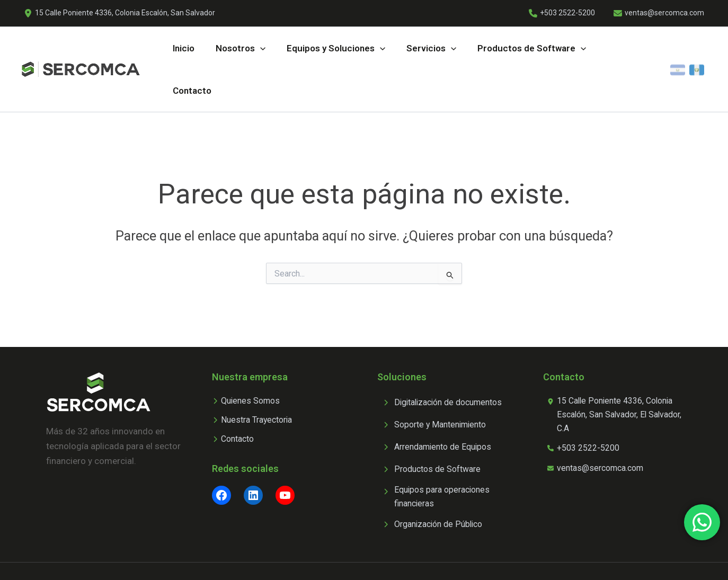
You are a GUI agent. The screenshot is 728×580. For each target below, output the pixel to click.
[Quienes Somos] (248, 364)
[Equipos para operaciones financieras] (447, 460)
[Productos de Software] (432, 432)
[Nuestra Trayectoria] (256, 384)
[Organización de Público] (434, 489)
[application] (256, 51)
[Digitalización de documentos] (445, 365)
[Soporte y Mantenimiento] (436, 387)
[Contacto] (235, 404)
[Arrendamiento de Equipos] (439, 409)
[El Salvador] (678, 51)
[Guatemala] (697, 51)
